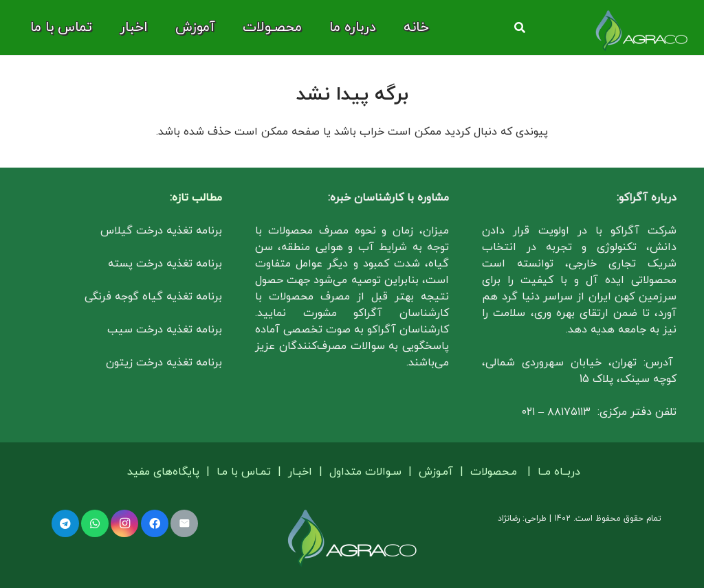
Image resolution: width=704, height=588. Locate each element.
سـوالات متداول (365, 472)
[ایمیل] (184, 523)
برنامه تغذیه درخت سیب (165, 330)
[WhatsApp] (95, 523)
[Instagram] (124, 523)
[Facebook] (155, 523)
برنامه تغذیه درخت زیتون (164, 363)
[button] (519, 28)
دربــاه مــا (559, 472)
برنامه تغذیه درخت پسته (165, 264)
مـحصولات (494, 472)
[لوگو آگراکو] (641, 31)
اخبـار (300, 472)
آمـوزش (436, 472)
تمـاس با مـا (244, 472)
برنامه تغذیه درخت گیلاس (161, 231)
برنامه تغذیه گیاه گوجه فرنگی (153, 297)
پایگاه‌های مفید (165, 472)
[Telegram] (65, 523)
